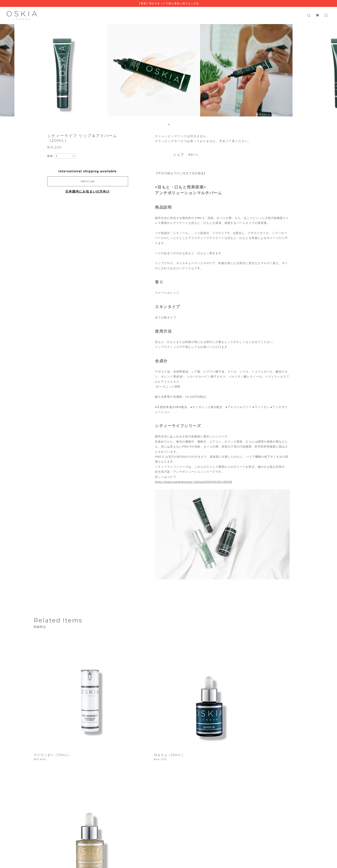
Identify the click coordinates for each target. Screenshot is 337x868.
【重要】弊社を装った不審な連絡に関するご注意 (168, 3)
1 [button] (166, 124)
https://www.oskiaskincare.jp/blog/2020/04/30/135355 (194, 482)
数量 (50, 156)
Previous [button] (6, 72)
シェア (179, 155)
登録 (262, 781)
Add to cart (88, 181)
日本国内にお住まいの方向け (88, 191)
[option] (72, 72)
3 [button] (172, 124)
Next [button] (331, 72)
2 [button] (169, 124)
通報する (193, 155)
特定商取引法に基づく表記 (101, 841)
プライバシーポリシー (68, 841)
